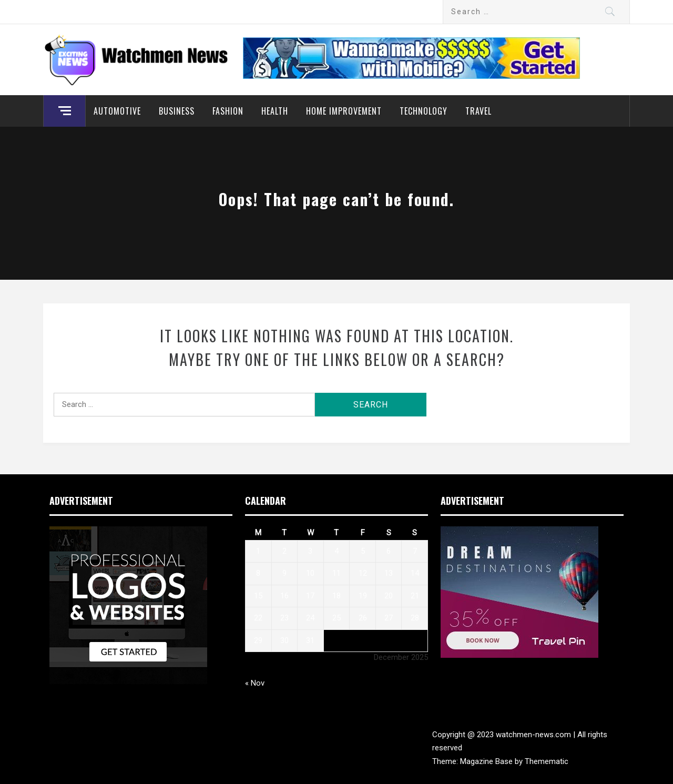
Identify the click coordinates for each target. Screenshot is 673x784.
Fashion (228, 111)
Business (177, 111)
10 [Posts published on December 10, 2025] (310, 573)
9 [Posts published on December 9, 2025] (284, 573)
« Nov (255, 683)
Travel (478, 111)
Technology (424, 111)
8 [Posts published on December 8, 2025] (258, 573)
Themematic (547, 761)
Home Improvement (344, 111)
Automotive (117, 111)
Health (275, 111)
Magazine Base (487, 761)
